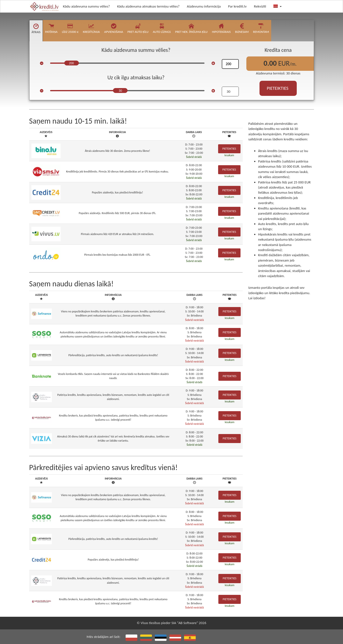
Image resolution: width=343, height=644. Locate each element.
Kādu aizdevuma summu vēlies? (87, 6)
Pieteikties (229, 149)
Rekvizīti (260, 6)
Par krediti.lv (237, 6)
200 (71, 63)
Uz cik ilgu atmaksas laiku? (136, 77)
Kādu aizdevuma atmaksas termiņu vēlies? (148, 6)
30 (120, 91)
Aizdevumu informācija (204, 6)
